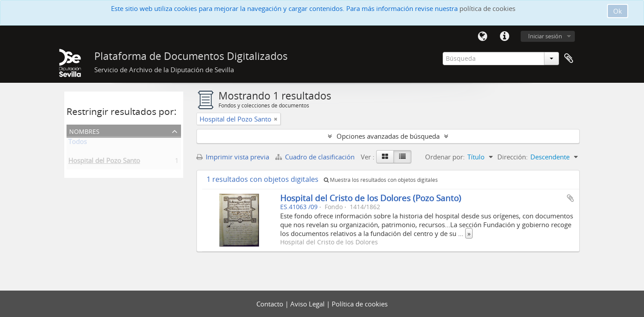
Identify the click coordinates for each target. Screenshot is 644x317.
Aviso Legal (308, 304)
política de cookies (487, 8)
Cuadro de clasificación (316, 157)
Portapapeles (569, 59)
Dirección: (513, 157)
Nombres (84, 131)
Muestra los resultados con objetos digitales (381, 180)
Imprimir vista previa (233, 157)
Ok (618, 11)
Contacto (271, 304)
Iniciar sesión (545, 36)
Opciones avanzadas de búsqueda (388, 136)
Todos (78, 143)
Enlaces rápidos (504, 37)
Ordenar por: (445, 157)
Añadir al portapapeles (570, 198)
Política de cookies (360, 304)
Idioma (482, 37)
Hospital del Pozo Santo (104, 162)
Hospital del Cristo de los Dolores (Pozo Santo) (371, 198)
